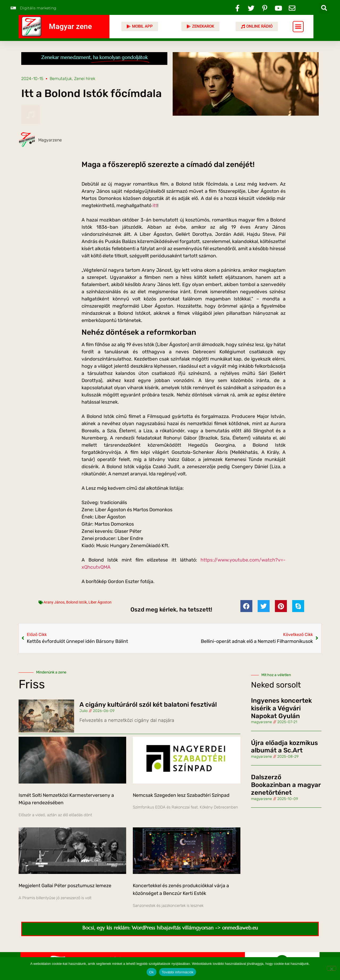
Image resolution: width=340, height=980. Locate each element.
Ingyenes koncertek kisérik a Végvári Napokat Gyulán (281, 708)
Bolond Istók (76, 602)
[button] (324, 8)
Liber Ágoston (100, 602)
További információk (178, 972)
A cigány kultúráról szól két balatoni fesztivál (148, 705)
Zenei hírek (85, 79)
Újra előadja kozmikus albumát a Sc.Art (284, 747)
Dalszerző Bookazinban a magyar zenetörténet (286, 785)
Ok (152, 972)
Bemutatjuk (61, 79)
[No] (331, 968)
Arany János (54, 602)
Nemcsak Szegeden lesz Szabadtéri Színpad (181, 795)
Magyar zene (70, 26)
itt (155, 206)
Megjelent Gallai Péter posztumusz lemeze (65, 886)
